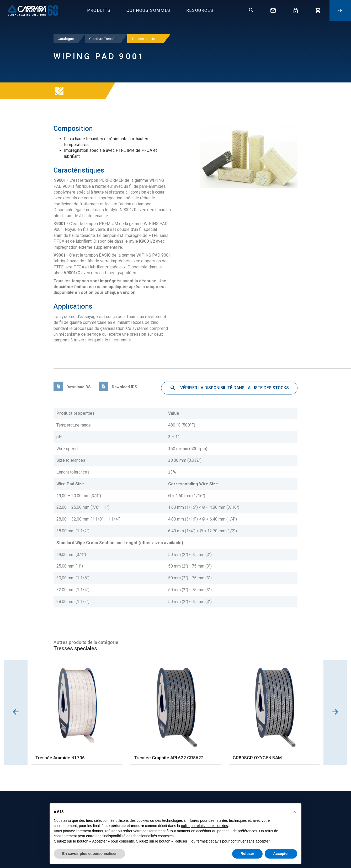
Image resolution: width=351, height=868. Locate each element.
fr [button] (340, 10)
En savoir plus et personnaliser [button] (89, 854)
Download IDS (118, 387)
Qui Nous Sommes (148, 10)
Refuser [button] (247, 854)
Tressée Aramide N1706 (60, 758)
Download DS (72, 387)
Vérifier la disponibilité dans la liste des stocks (229, 388)
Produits (99, 10)
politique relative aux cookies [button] (204, 826)
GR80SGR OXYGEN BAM (257, 758)
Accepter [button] (281, 854)
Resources (200, 10)
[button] (295, 812)
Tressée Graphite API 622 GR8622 (169, 758)
